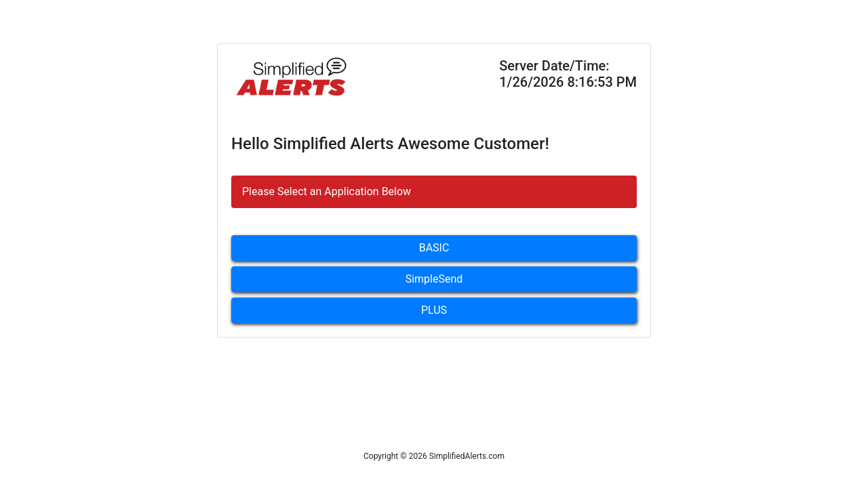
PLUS (434, 310)
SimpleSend (434, 279)
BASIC (434, 248)
